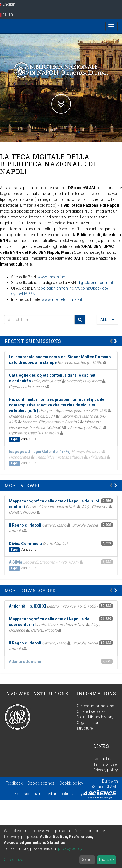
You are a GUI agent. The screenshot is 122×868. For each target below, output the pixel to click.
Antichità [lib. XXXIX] (27, 606)
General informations (95, 706)
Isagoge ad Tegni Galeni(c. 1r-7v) (40, 452)
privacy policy (70, 848)
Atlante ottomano (25, 662)
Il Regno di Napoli (25, 525)
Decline (87, 860)
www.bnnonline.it (53, 277)
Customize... (15, 860)
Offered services (91, 711)
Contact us (103, 759)
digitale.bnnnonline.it (95, 283)
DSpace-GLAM (103, 787)
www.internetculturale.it (62, 299)
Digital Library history (95, 717)
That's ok (106, 860)
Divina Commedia (25, 544)
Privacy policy (106, 770)
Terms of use (105, 764)
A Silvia (16, 562)
